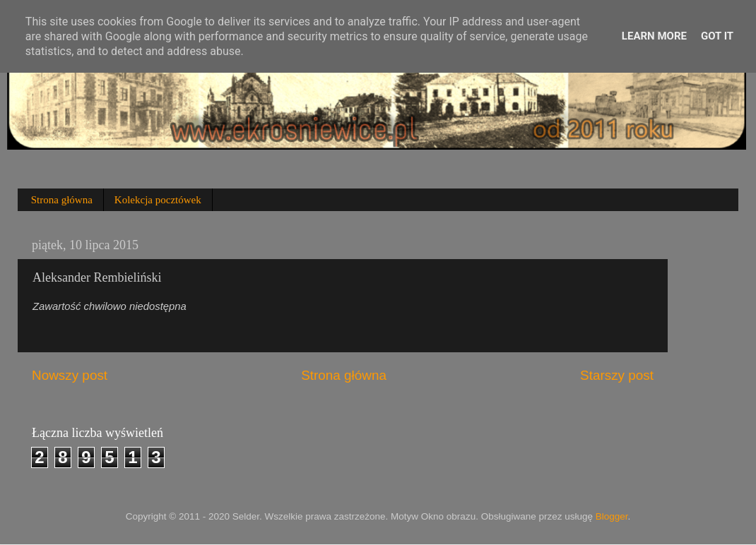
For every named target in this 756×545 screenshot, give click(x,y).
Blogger (612, 516)
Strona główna (62, 200)
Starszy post (617, 375)
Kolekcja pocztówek (158, 200)
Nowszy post (70, 375)
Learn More (654, 36)
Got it (717, 36)
